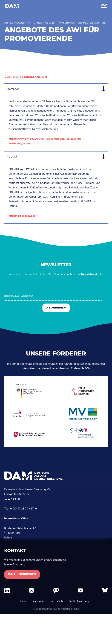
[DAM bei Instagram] (31, 590)
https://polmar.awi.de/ (23, 216)
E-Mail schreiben (22, 574)
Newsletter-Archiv (92, 274)
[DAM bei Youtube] (81, 590)
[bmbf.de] (29, 391)
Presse (23, 601)
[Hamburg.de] (29, 414)
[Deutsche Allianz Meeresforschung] (12, 6)
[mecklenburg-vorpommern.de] (83, 414)
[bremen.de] (83, 391)
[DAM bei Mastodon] (56, 590)
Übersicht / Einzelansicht (26, 77)
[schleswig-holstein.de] (83, 435)
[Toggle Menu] (104, 6)
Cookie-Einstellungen (81, 601)
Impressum (38, 601)
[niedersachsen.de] (29, 434)
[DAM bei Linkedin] (7, 590)
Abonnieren (56, 308)
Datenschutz (57, 601)
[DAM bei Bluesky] (105, 590)
